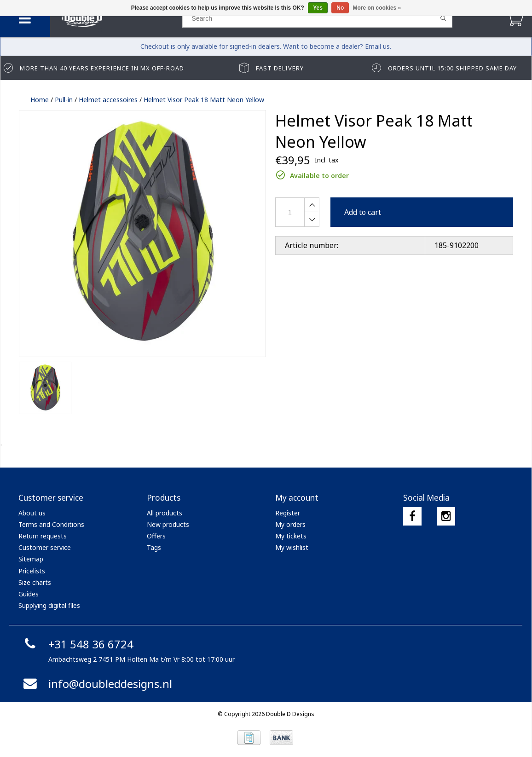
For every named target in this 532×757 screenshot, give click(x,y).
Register (288, 513)
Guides (29, 594)
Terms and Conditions (51, 524)
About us (32, 513)
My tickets (291, 536)
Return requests (43, 536)
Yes (318, 8)
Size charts (35, 582)
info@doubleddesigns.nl (96, 684)
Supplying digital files (49, 605)
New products (168, 524)
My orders (290, 524)
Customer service (45, 547)
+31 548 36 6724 (77, 644)
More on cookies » (377, 8)
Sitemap (31, 559)
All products (165, 513)
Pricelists (32, 571)
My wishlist (292, 547)
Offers (156, 536)
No (340, 8)
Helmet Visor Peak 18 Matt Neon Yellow (204, 100)
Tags (154, 547)
